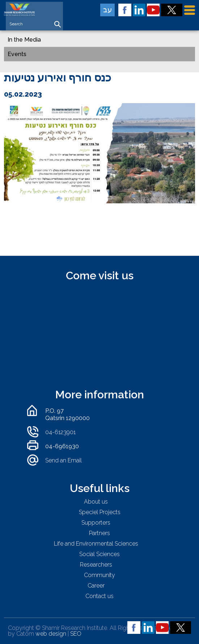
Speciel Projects (100, 512)
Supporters (96, 523)
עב (108, 10)
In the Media (24, 40)
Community (99, 575)
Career (96, 586)
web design (51, 634)
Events (17, 54)
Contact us (99, 596)
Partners (99, 533)
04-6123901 (60, 432)
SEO (76, 634)
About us (96, 502)
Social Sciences (99, 554)
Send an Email (63, 460)
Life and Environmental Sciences (96, 544)
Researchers (96, 565)
